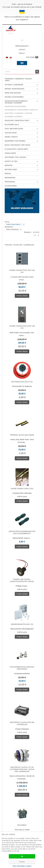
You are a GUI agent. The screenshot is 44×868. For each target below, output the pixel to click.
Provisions (10, 182)
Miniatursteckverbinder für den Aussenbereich (22, 532)
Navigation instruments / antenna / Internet (16, 102)
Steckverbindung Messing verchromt (22, 668)
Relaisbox (22, 825)
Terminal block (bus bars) (22, 435)
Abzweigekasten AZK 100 (22, 624)
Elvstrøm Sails (12, 125)
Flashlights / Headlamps (16, 149)
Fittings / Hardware (14, 85)
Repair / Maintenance (14, 89)
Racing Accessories (14, 97)
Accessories (11, 186)
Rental (8, 174)
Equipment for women (15, 141)
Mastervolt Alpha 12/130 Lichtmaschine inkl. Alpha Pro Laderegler (22, 769)
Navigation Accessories (15, 106)
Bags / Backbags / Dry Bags (17, 145)
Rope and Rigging (13, 93)
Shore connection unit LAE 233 (22, 271)
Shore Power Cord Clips (22, 488)
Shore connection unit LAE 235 (22, 327)
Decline (22, 862)
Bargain (9, 165)
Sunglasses (10, 153)
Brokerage (10, 178)
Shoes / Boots (11, 137)
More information (19, 866)
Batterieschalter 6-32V (22, 382)
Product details (22, 296)
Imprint (29, 866)
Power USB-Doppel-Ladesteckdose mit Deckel (22, 580)
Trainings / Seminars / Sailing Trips (18, 80)
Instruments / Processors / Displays (21, 110)
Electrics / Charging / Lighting (18, 113)
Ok (22, 856)
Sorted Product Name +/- (14, 224)
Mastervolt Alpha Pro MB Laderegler (22, 723)
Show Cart (37, 57)
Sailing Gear (11, 133)
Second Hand (11, 169)
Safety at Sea (11, 161)
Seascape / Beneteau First (17, 120)
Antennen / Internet (14, 117)
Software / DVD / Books (15, 157)
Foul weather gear (14, 129)
